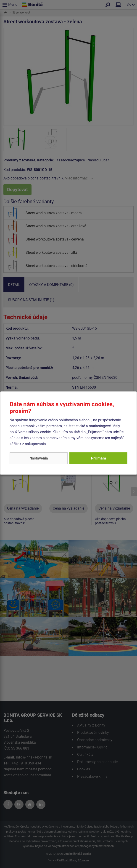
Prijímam (99, 458)
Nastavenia (39, 458)
